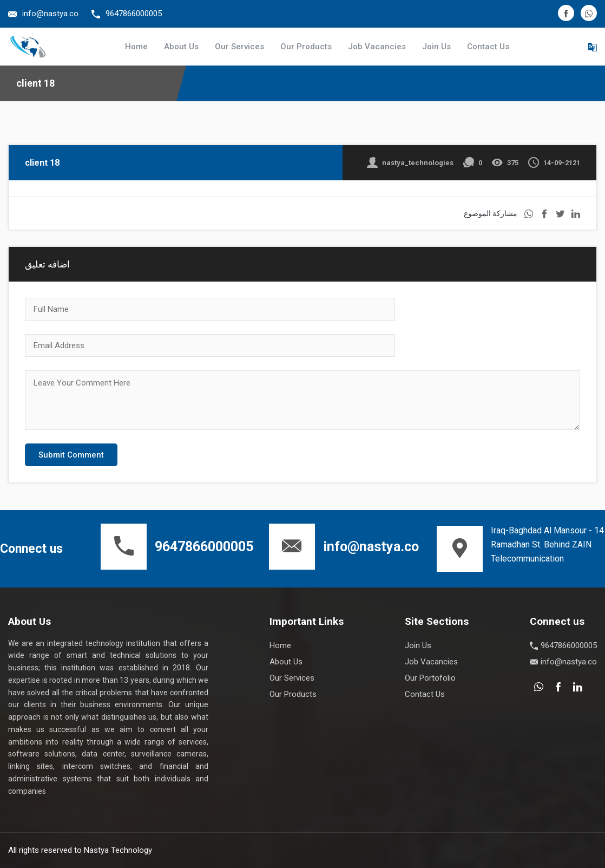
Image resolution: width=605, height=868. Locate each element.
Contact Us (488, 47)
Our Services (239, 47)
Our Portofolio (430, 678)
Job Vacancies (377, 47)
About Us (181, 47)
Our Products (306, 47)
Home (136, 47)
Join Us (436, 47)
